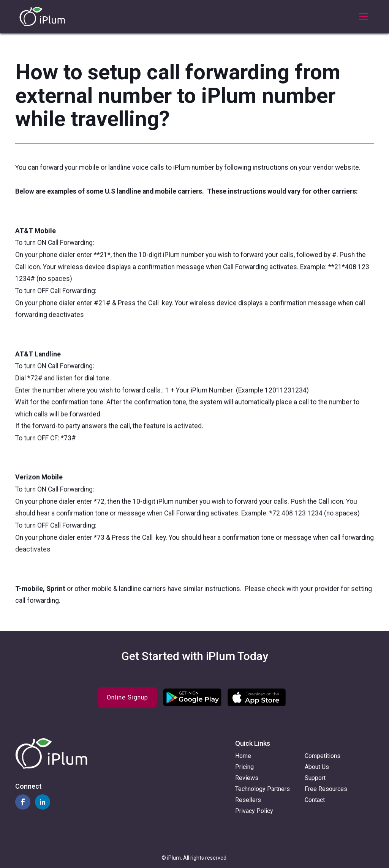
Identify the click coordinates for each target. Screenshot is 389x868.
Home (243, 756)
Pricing (244, 767)
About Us (317, 767)
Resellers (248, 800)
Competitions (323, 756)
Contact (315, 800)
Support (315, 778)
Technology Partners (262, 789)
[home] (42, 17)
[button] (362, 17)
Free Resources (326, 789)
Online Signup (127, 697)
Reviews (247, 778)
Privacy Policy (254, 811)
